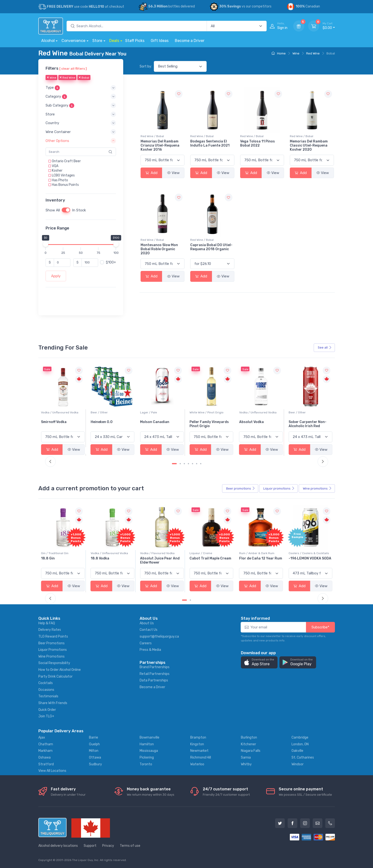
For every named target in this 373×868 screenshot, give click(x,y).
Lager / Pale (198, 412)
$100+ (111, 262)
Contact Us (149, 630)
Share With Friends (53, 703)
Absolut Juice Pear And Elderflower (209, 560)
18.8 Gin (98, 558)
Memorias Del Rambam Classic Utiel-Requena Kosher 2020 (309, 145)
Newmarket (199, 751)
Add (151, 173)
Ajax (42, 737)
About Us (147, 623)
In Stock (79, 210)
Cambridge (300, 737)
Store (97, 41)
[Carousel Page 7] (201, 464)
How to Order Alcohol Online (60, 670)
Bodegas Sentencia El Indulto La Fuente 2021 (210, 143)
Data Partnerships (154, 680)
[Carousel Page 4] (188, 464)
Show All (53, 210)
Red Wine (313, 53)
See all (325, 347)
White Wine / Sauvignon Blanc (61, 412)
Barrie (94, 737)
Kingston (197, 744)
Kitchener (248, 744)
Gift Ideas (160, 41)
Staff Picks (135, 41)
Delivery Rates (50, 630)
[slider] (46, 244)
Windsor (298, 764)
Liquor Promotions (53, 650)
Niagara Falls (251, 751)
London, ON (300, 744)
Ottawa (95, 757)
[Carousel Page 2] (180, 464)
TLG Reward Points (53, 636)
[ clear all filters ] (73, 68)
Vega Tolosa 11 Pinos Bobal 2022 (258, 143)
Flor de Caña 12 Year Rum (310, 558)
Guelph (94, 744)
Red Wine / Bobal (152, 136)
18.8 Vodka (149, 558)
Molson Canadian (204, 422)
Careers (146, 643)
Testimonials (48, 696)
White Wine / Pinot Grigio (256, 412)
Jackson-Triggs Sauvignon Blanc (55, 424)
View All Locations (52, 771)
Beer (241, 489)
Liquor (279, 489)
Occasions (46, 690)
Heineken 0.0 (151, 422)
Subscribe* (320, 627)
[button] (81, 88)
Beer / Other (149, 412)
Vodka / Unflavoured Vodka (109, 412)
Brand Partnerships (155, 667)
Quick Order (47, 710)
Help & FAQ (47, 623)
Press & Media (150, 650)
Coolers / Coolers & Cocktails (61, 553)
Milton (94, 751)
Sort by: (146, 66)
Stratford (46, 764)
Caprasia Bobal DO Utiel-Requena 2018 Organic (211, 247)
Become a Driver (190, 41)
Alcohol (48, 41)
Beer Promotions (51, 643)
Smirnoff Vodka (103, 422)
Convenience (73, 41)
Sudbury (95, 764)
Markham (45, 751)
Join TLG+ (46, 716)
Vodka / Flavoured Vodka (207, 553)
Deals (114, 41)
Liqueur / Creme (251, 553)
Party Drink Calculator (55, 676)
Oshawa (44, 757)
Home (279, 53)
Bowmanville (149, 737)
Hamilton (147, 744)
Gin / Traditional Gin (104, 553)
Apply (56, 276)
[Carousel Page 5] (193, 464)
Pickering (147, 757)
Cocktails (46, 683)
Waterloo (197, 764)
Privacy (108, 846)
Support (90, 846)
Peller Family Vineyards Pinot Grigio (259, 424)
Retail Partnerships (155, 674)
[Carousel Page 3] (184, 464)
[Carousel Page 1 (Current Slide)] (174, 464)
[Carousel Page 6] (197, 464)
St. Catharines (303, 757)
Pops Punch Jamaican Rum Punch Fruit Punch (61, 560)
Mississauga (149, 751)
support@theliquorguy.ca (159, 636)
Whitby (246, 764)
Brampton (198, 737)
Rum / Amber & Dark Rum (306, 553)
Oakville (297, 751)
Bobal (84, 78)
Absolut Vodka (301, 422)
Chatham (46, 744)
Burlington (249, 737)
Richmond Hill (201, 757)
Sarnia (246, 757)
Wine (296, 53)
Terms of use (130, 846)
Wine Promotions (51, 656)
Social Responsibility (54, 663)
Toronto (146, 764)
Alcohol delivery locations (58, 846)
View (173, 173)
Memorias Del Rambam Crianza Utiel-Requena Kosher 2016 (160, 145)
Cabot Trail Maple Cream (260, 558)
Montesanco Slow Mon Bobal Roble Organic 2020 (159, 249)
